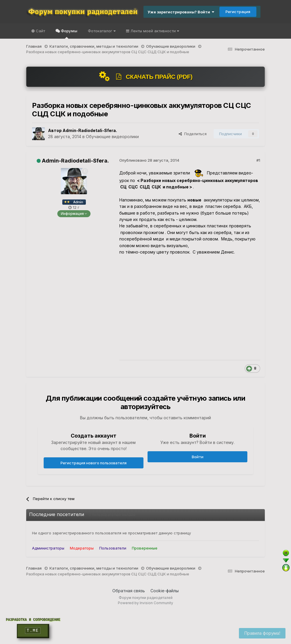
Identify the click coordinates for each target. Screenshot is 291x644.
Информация (74, 214)
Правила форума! (262, 633)
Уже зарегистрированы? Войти (181, 12)
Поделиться (193, 134)
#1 (258, 160)
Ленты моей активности (154, 31)
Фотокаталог (102, 31)
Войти (198, 457)
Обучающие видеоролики (112, 137)
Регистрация (238, 12)
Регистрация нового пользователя (94, 463)
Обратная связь (129, 591)
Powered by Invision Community (145, 603)
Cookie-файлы (165, 591)
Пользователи (113, 548)
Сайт (40, 31)
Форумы (69, 34)
